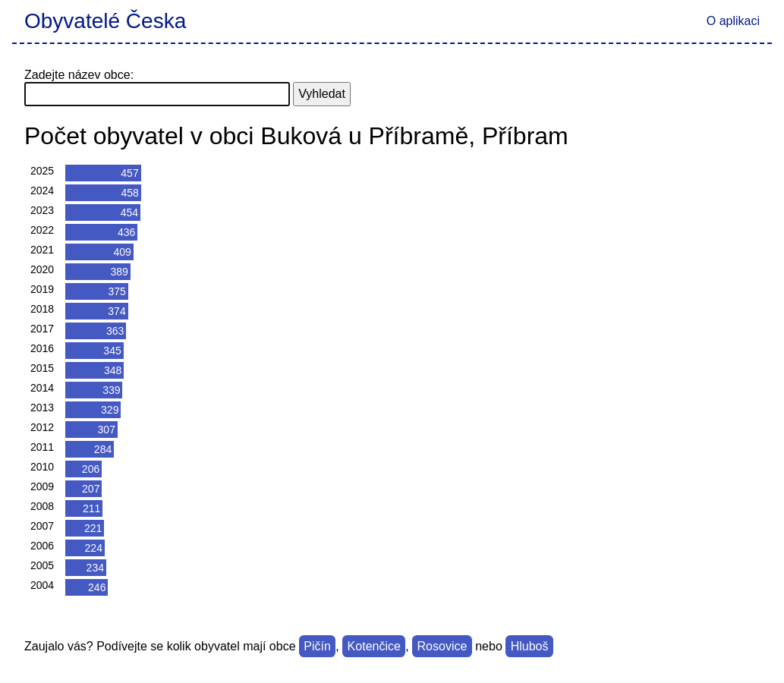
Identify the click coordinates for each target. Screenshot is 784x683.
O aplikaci (733, 21)
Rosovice (442, 646)
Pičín (317, 646)
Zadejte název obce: (79, 75)
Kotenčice (374, 646)
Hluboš (530, 646)
